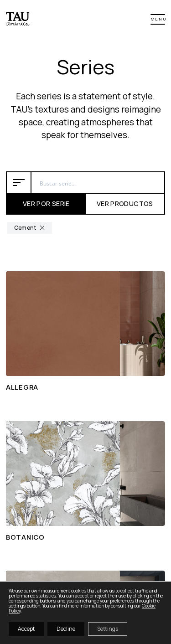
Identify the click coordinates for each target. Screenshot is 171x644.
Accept (26, 629)
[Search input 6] (98, 182)
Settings (108, 629)
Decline (66, 629)
